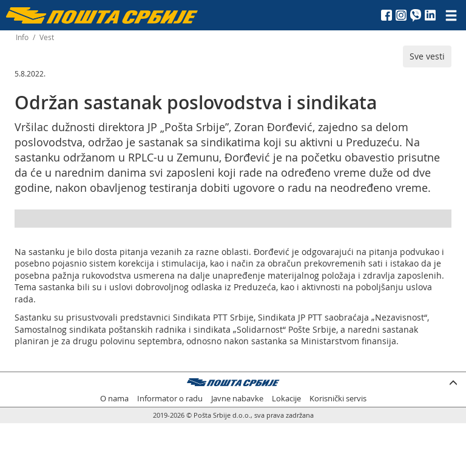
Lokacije (286, 399)
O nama (114, 399)
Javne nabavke (237, 399)
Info (22, 37)
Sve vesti (427, 56)
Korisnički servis (338, 399)
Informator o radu (170, 399)
